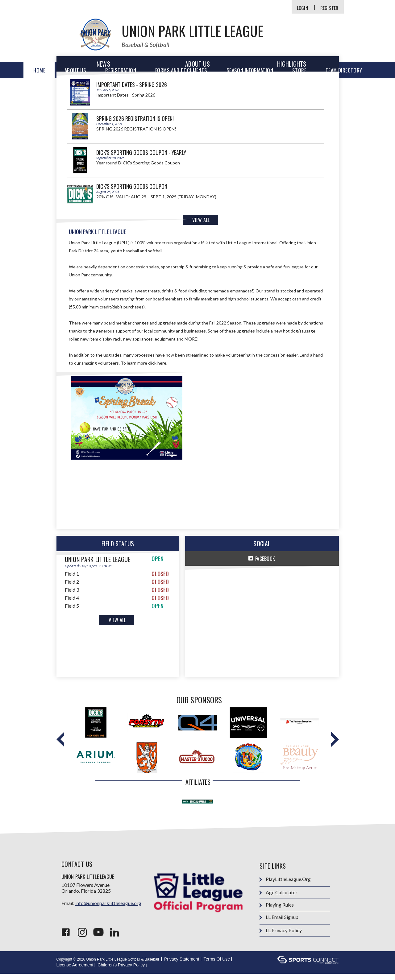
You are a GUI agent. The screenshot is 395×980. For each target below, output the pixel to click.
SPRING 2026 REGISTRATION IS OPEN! (135, 118)
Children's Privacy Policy (121, 971)
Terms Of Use (217, 965)
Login (302, 8)
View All (201, 220)
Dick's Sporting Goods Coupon (132, 186)
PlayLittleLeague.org (285, 885)
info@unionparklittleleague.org (108, 909)
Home (39, 70)
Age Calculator (279, 899)
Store (299, 70)
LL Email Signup (279, 923)
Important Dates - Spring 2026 (132, 85)
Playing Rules (277, 911)
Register (329, 8)
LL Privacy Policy (281, 937)
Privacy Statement (182, 965)
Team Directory (344, 70)
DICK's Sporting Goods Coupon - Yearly (141, 152)
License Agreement (75, 971)
